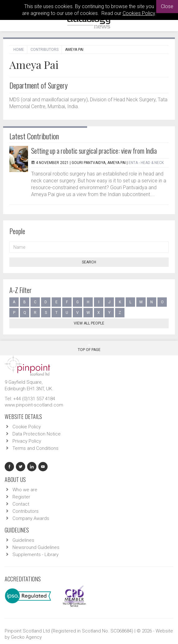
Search (89, 262)
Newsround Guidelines (36, 547)
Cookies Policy (139, 13)
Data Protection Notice (37, 434)
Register (21, 497)
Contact (21, 504)
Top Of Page (89, 348)
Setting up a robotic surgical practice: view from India (94, 151)
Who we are (25, 490)
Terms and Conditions (35, 448)
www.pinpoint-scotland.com (34, 405)
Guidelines (23, 540)
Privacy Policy (27, 441)
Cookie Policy (27, 427)
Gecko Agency (26, 637)
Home (19, 50)
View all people (89, 323)
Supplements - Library (35, 555)
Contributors (44, 50)
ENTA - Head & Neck (146, 163)
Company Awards (31, 518)
